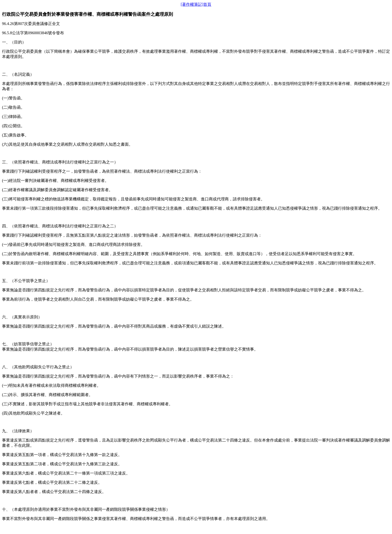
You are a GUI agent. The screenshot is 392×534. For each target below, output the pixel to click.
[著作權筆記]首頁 (196, 4)
